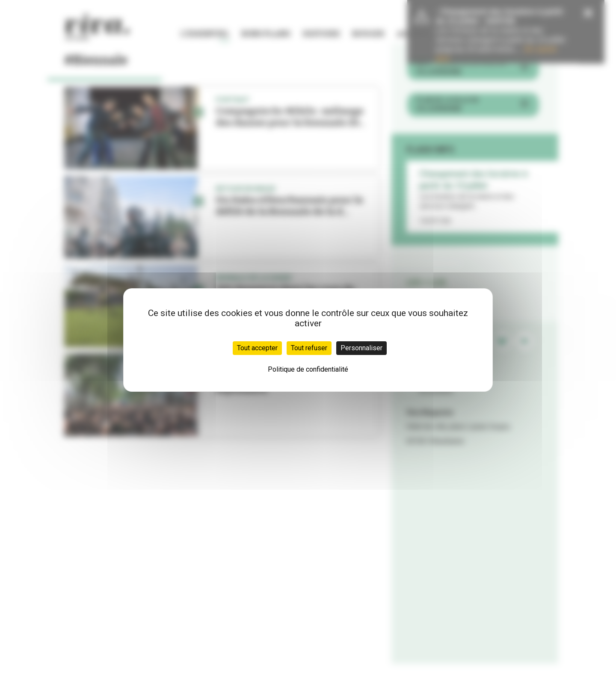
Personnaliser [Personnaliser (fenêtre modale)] (361, 348)
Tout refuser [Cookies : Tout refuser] (309, 348)
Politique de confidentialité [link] (308, 369)
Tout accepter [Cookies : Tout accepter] (257, 348)
